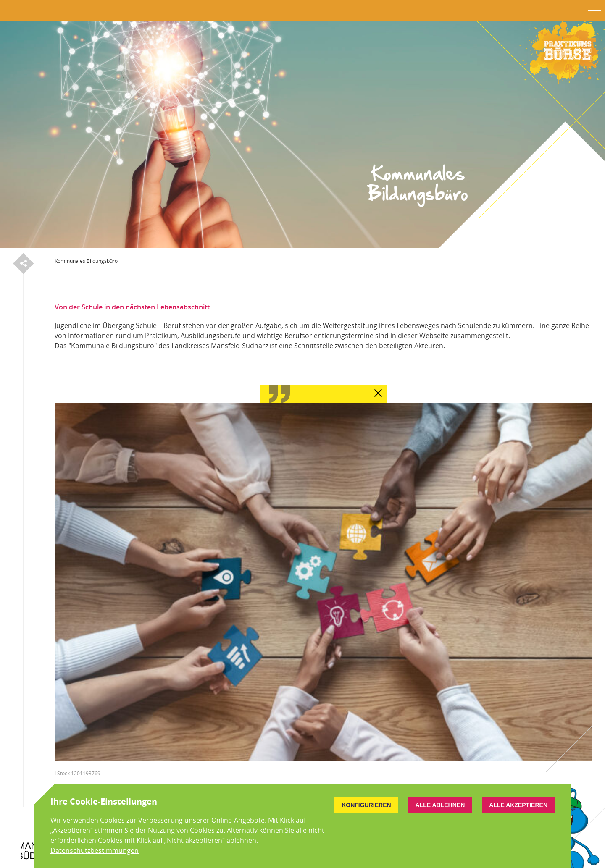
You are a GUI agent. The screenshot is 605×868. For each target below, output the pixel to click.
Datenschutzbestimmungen (95, 850)
